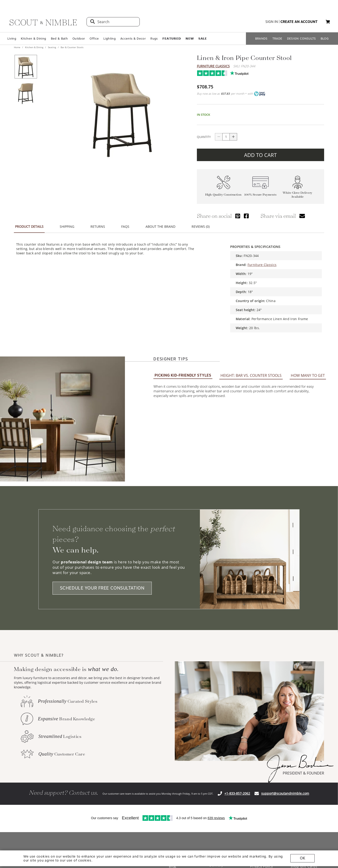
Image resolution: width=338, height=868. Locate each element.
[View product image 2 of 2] (26, 93)
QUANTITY (204, 137)
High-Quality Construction (223, 195)
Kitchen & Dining (33, 39)
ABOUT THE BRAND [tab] (160, 226)
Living (12, 39)
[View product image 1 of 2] (26, 67)
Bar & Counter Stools (72, 47)
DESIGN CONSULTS (302, 39)
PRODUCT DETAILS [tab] (29, 226)
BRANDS (261, 39)
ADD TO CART (260, 155)
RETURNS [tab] (98, 226)
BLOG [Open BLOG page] (325, 39)
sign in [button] (272, 22)
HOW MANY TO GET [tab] (308, 375)
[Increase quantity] (233, 137)
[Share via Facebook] (246, 216)
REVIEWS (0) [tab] (201, 226)
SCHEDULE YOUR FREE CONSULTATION (102, 588)
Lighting (110, 39)
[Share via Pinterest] (238, 216)
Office (94, 39)
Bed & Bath (59, 39)
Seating (52, 47)
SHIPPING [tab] (67, 226)
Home (17, 47)
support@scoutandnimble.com (285, 793)
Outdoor (79, 39)
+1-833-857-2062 (237, 793)
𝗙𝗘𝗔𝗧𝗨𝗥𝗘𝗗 (172, 39)
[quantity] (226, 137)
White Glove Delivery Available (298, 195)
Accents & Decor (133, 39)
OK (302, 858)
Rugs (154, 39)
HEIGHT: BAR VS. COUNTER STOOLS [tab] (251, 375)
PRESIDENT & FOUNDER (303, 773)
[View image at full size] (122, 111)
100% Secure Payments (260, 195)
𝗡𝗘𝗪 (190, 39)
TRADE (277, 39)
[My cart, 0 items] (328, 22)
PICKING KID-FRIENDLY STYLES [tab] (183, 375)
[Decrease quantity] (219, 137)
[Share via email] (302, 216)
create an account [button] (299, 22)
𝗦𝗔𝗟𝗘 (203, 39)
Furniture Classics (213, 66)
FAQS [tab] (125, 226)
